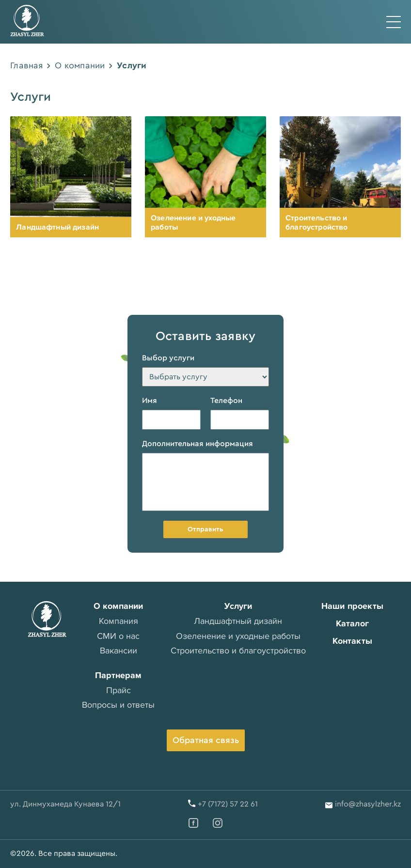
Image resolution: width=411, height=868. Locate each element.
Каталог (352, 623)
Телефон (226, 401)
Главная (26, 65)
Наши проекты (352, 606)
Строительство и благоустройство (316, 222)
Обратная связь (206, 740)
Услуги (238, 606)
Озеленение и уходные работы (193, 222)
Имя (150, 401)
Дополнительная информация (198, 444)
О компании (80, 65)
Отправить (205, 529)
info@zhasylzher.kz (368, 804)
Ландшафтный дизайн (57, 227)
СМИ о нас (118, 636)
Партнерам (118, 675)
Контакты (352, 641)
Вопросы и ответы (118, 705)
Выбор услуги (168, 358)
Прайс (119, 690)
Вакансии (119, 651)
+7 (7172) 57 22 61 (228, 804)
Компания (119, 621)
